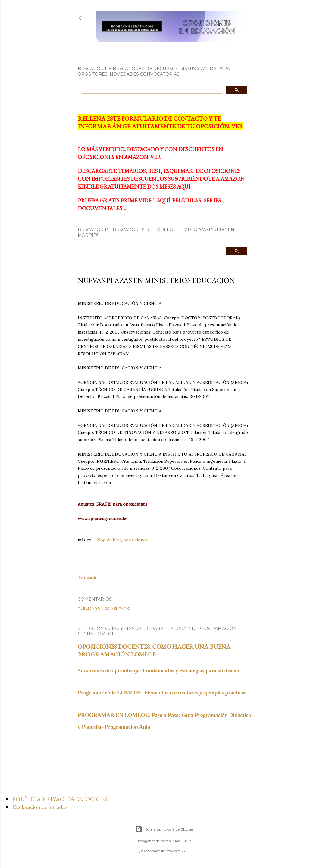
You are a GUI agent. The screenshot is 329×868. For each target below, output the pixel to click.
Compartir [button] (87, 577)
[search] (151, 90)
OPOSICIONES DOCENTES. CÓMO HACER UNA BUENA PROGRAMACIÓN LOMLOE (154, 650)
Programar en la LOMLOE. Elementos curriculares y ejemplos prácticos (162, 693)
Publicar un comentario (104, 608)
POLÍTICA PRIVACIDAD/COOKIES (60, 799)
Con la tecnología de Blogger (165, 829)
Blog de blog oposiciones (122, 540)
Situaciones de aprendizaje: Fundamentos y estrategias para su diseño (158, 671)
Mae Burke (182, 841)
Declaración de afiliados (40, 807)
